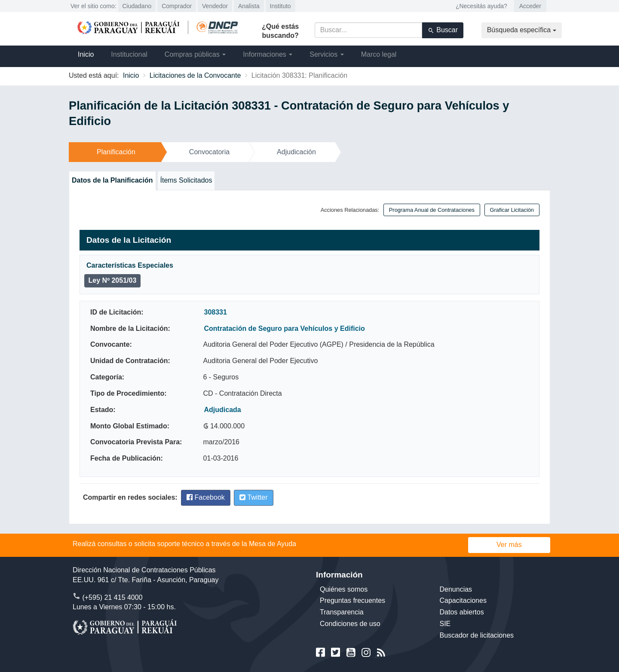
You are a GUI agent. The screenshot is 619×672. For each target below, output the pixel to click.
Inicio (86, 54)
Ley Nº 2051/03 (113, 280)
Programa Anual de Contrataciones (432, 210)
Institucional (129, 54)
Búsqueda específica (522, 30)
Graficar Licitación (512, 210)
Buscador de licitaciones (477, 635)
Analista (249, 6)
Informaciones (268, 54)
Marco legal (379, 54)
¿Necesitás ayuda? (481, 6)
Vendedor (215, 6)
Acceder (530, 6)
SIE (445, 624)
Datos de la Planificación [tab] (112, 180)
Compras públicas (195, 54)
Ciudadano (137, 6)
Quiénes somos (344, 589)
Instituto (280, 6)
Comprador (177, 6)
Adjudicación (296, 152)
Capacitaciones (463, 600)
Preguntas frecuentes (352, 600)
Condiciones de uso (350, 624)
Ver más (509, 545)
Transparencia (342, 612)
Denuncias (456, 589)
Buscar (443, 30)
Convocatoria (209, 152)
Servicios (326, 54)
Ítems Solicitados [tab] (186, 180)
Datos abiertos (462, 612)
